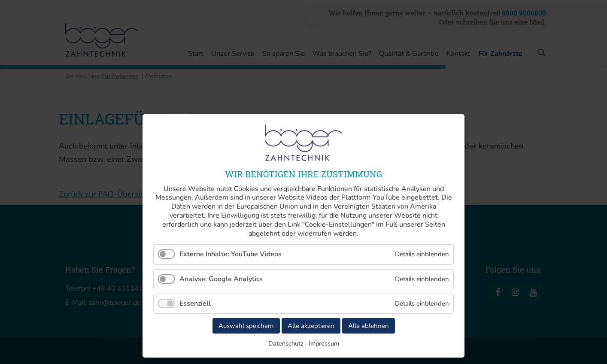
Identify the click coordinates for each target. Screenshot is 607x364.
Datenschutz (286, 343)
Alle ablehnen (369, 326)
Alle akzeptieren (311, 326)
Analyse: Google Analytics (221, 279)
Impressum (324, 343)
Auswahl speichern (246, 326)
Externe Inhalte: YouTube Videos (231, 254)
